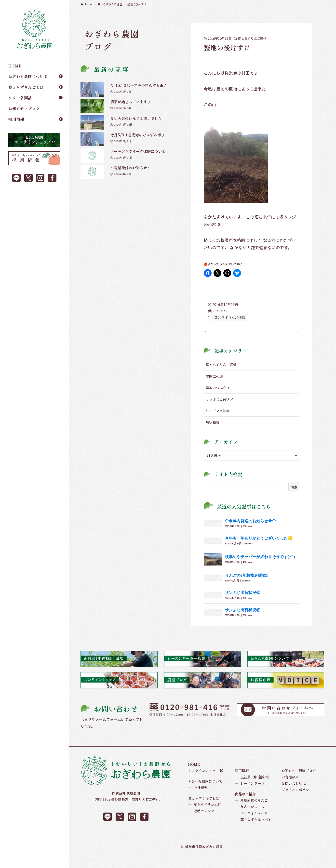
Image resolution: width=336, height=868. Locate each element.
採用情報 (16, 119)
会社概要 (198, 798)
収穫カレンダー (203, 821)
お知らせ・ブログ (24, 108)
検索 (294, 497)
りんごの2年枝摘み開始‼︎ (247, 585)
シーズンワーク (250, 793)
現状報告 (213, 432)
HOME (15, 66)
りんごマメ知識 (218, 421)
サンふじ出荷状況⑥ (242, 620)
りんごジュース (250, 817)
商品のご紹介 (245, 804)
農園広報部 (214, 386)
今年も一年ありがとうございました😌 (259, 548)
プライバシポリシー (297, 800)
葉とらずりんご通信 (252, 38)
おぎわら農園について (28, 76)
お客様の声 (290, 787)
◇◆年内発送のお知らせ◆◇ (250, 531)
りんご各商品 (20, 98)
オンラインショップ (203, 781)
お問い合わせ (292, 793)
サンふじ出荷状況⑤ (242, 603)
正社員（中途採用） (253, 787)
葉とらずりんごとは (26, 87)
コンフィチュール (251, 823)
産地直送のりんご (251, 810)
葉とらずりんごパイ (253, 829)
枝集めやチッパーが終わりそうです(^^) (260, 567)
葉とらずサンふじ (205, 815)
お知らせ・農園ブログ (299, 781)
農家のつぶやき (218, 398)
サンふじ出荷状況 (219, 409)
